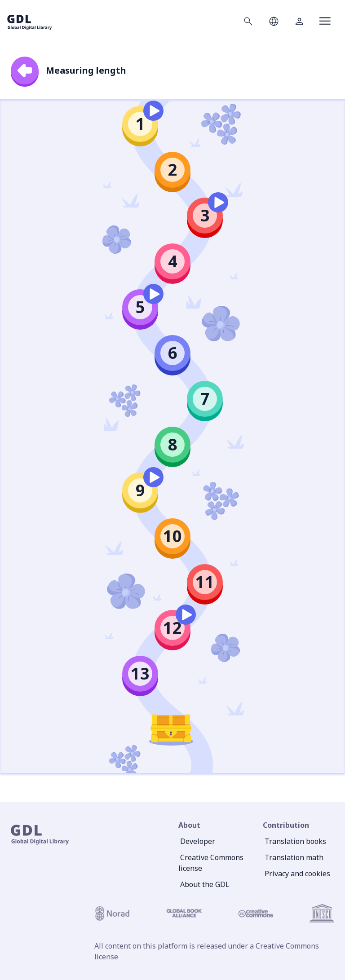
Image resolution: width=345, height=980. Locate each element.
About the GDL (205, 884)
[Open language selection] (274, 21)
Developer (198, 841)
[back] (25, 71)
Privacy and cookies (297, 874)
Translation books (295, 841)
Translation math (294, 857)
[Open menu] (325, 21)
